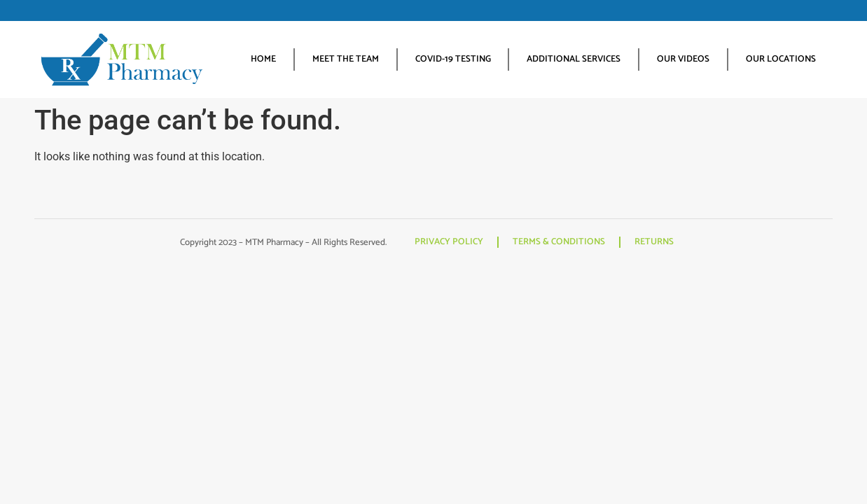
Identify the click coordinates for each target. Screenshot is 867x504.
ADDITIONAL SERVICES (574, 59)
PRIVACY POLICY (449, 242)
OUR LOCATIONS (781, 59)
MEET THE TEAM (346, 59)
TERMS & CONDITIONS (559, 242)
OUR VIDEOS (683, 59)
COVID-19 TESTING (453, 59)
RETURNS (654, 242)
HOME (263, 59)
